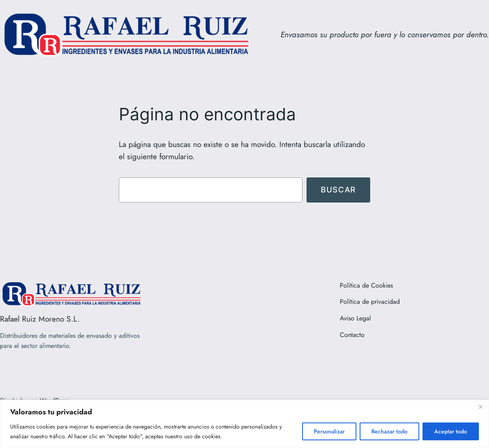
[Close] (480, 407)
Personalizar (329, 431)
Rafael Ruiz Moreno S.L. (40, 319)
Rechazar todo (389, 431)
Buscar (338, 190)
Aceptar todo (451, 431)
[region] (244, 424)
